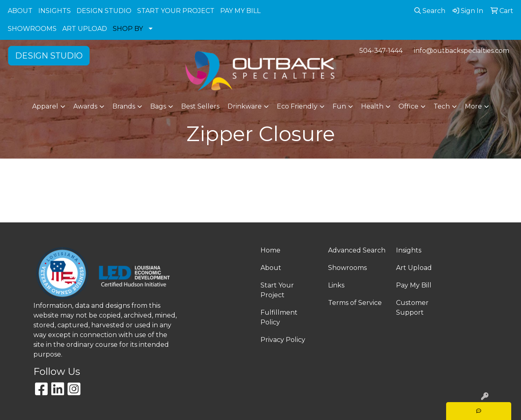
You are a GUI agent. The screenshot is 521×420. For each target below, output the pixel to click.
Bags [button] (158, 106)
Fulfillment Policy (279, 317)
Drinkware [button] (245, 106)
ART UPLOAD (85, 29)
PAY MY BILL (240, 11)
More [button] (473, 106)
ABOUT (20, 11)
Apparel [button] (45, 106)
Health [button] (372, 106)
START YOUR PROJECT (176, 11)
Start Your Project (277, 290)
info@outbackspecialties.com (462, 51)
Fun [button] (339, 106)
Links (336, 285)
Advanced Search (357, 250)
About (271, 268)
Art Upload (414, 268)
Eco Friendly (297, 106)
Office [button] (408, 106)
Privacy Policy (283, 340)
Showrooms (347, 268)
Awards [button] (85, 106)
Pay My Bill (414, 285)
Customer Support (412, 308)
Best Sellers (200, 106)
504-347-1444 (381, 51)
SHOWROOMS (32, 29)
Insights (409, 250)
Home (270, 250)
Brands (124, 106)
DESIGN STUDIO (104, 11)
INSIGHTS (55, 11)
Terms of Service (355, 303)
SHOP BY (128, 29)
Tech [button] (442, 106)
